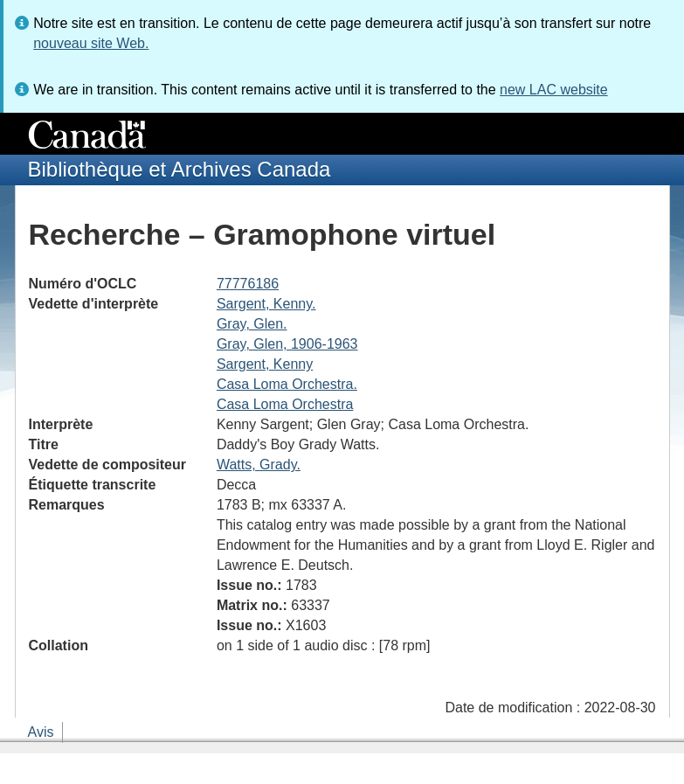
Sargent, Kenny (265, 364)
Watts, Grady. (259, 465)
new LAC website (554, 90)
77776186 (248, 284)
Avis (41, 732)
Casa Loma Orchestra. (287, 384)
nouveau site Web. (91, 43)
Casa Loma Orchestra (285, 404)
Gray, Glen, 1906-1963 (287, 344)
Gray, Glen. (252, 324)
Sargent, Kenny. (266, 304)
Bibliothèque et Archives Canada (180, 169)
